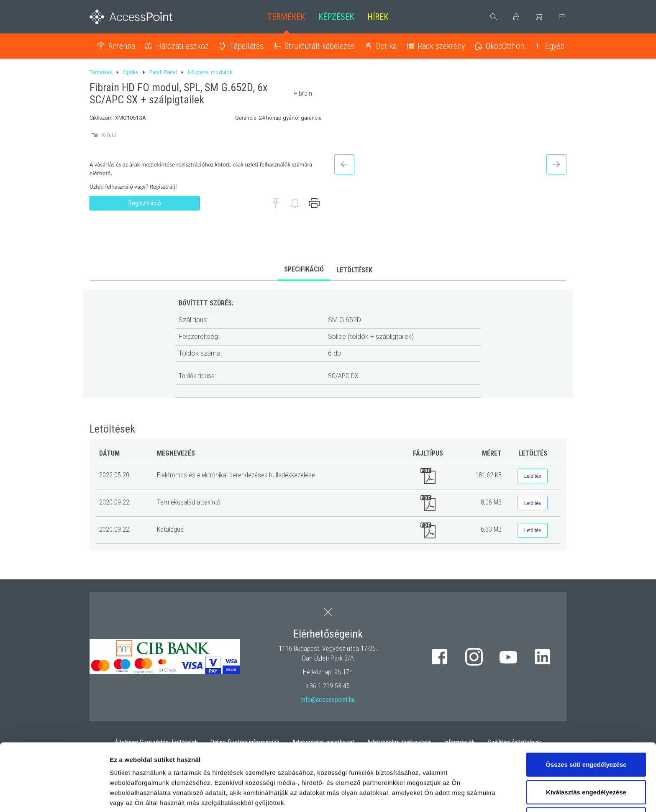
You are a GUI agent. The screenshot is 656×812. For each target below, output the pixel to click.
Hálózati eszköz (182, 46)
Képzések (336, 17)
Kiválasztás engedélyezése (586, 725)
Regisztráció (145, 203)
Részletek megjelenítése (146, 795)
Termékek (286, 17)
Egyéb (555, 46)
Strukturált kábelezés (320, 46)
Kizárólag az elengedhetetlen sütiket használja (586, 757)
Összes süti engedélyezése (586, 697)
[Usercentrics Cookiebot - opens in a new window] (54, 796)
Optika (386, 46)
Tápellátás (247, 46)
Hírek (378, 17)
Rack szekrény (441, 46)
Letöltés (533, 476)
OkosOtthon (505, 46)
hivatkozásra (256, 756)
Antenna (122, 46)
